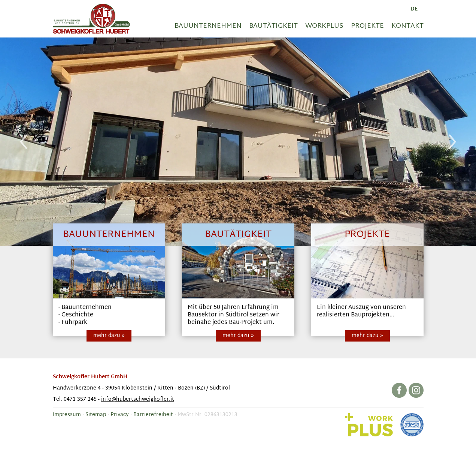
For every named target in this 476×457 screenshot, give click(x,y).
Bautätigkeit (273, 26)
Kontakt (407, 26)
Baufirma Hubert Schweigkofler (91, 19)
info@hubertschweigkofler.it (138, 399)
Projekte (367, 26)
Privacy (120, 415)
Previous (24, 142)
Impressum (67, 415)
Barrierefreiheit (153, 415)
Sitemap (96, 415)
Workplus (324, 26)
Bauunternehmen (208, 26)
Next (452, 142)
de (414, 9)
